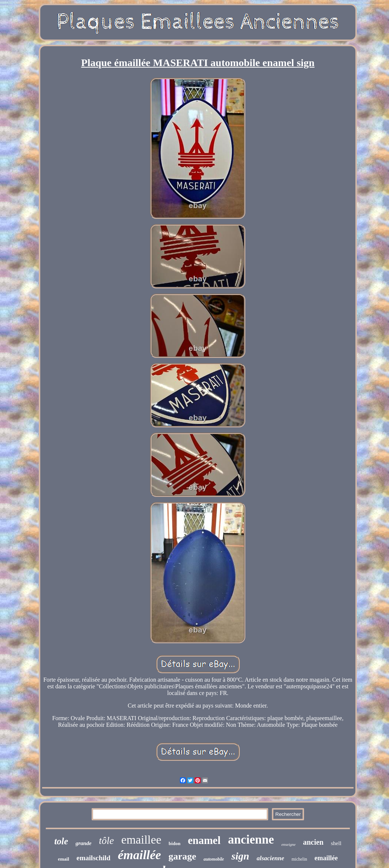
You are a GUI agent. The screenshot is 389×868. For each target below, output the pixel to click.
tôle (107, 841)
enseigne (289, 844)
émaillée (139, 855)
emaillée (326, 858)
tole (61, 841)
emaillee (141, 840)
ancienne (251, 840)
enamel (204, 840)
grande (83, 843)
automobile (214, 859)
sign (240, 856)
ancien (313, 842)
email (64, 859)
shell (336, 843)
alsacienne (271, 858)
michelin (299, 859)
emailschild (93, 858)
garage (182, 856)
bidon (175, 843)
